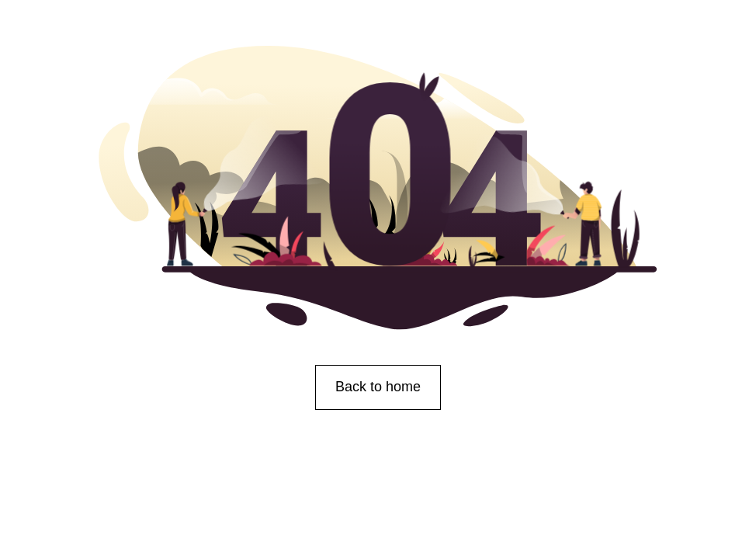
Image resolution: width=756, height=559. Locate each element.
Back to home (378, 387)
